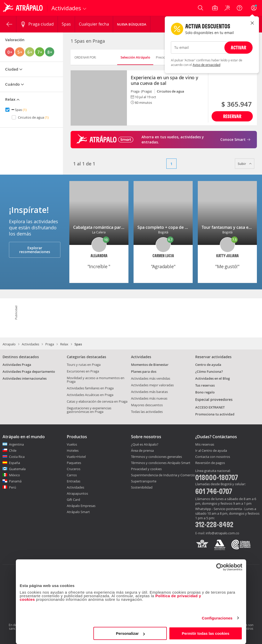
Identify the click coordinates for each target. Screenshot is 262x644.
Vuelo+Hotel (76, 457)
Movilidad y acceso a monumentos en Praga (96, 380)
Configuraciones (217, 618)
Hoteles (73, 450)
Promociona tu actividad (215, 414)
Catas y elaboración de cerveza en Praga (97, 401)
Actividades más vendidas (151, 378)
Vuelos (72, 444)
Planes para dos (144, 371)
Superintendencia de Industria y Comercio (163, 475)
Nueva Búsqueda (132, 24)
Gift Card (73, 500)
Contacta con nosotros (213, 457)
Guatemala (17, 469)
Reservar (232, 116)
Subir (245, 164)
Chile (13, 450)
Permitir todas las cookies (205, 633)
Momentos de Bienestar (150, 365)
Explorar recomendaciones (35, 250)
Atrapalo (9, 344)
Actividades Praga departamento (29, 371)
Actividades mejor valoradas (152, 385)
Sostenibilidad (142, 487)
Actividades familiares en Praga (90, 388)
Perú (13, 487)
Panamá (15, 481)
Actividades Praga (17, 365)
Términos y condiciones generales (156, 457)
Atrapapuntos (77, 493)
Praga (50, 344)
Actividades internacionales (25, 378)
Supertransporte (144, 481)
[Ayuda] (239, 8)
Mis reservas (205, 445)
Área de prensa (142, 450)
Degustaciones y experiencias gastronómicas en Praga (89, 410)
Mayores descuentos (147, 405)
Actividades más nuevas (149, 398)
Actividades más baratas (149, 392)
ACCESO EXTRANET (210, 407)
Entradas (74, 481)
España (14, 463)
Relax (64, 344)
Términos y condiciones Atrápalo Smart (161, 463)
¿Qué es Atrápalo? (145, 444)
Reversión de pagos (210, 463)
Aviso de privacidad (206, 65)
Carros (72, 475)
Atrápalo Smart (78, 512)
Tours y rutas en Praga (84, 365)
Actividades (30, 344)
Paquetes (74, 463)
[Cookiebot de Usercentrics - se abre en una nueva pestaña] (220, 567)
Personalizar (130, 633)
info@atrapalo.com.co (222, 533)
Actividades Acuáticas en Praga (90, 395)
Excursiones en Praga (83, 371)
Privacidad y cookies (146, 469)
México (14, 475)
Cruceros (74, 469)
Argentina (16, 444)
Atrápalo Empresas (81, 506)
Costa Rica (17, 457)
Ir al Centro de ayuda (211, 451)
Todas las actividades (147, 412)
